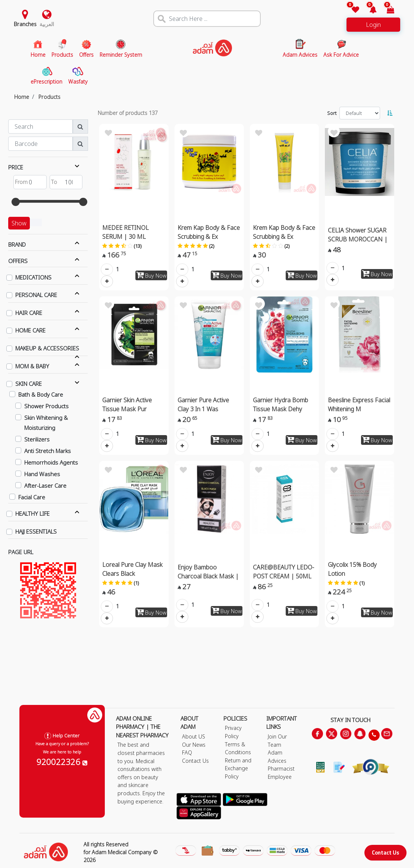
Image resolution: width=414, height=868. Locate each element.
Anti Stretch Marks (48, 451)
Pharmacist (281, 769)
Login (373, 25)
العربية (47, 24)
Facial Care (32, 497)
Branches (25, 24)
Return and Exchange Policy (238, 768)
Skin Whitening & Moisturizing (46, 423)
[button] (369, 10)
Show (19, 223)
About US (194, 736)
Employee (280, 777)
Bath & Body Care (41, 394)
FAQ (187, 753)
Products (49, 97)
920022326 (62, 762)
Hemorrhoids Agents (51, 462)
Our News (194, 745)
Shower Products (46, 406)
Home (22, 97)
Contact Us (385, 853)
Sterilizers (37, 439)
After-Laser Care (45, 485)
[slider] (16, 202)
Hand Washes (42, 474)
